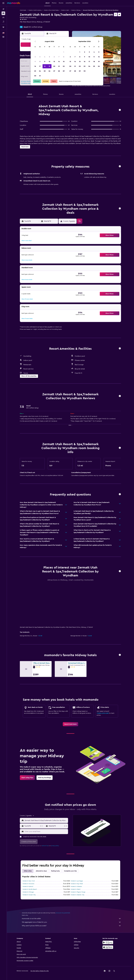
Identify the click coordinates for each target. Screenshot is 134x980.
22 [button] (64, 66)
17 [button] (40, 66)
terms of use (45, 805)
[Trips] (3, 27)
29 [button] (64, 71)
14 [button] (59, 62)
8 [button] (64, 57)
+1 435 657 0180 (26, 24)
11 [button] (45, 62)
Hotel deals (23, 10)
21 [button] (59, 66)
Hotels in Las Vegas (77, 840)
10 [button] (40, 62)
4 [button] (45, 57)
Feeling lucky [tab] (55, 830)
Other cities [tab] (28, 830)
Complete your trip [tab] (70, 830)
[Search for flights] (3, 9)
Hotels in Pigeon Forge (78, 851)
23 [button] (35, 71)
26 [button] (49, 71)
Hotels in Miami (76, 848)
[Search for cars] (3, 17)
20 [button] (54, 66)
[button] (3, 3)
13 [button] (54, 62)
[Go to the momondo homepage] (14, 3)
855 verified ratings (35, 27)
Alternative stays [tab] (41, 830)
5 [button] (49, 57)
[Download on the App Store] (108, 908)
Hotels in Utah (65, 10)
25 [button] (45, 71)
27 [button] (54, 71)
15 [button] (64, 62)
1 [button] (64, 52)
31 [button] (40, 76)
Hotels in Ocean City (29, 854)
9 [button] (35, 62)
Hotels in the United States (51, 10)
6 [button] (54, 57)
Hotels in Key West (77, 843)
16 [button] (35, 66)
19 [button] (49, 66)
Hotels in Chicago (28, 851)
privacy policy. (55, 805)
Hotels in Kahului (28, 846)
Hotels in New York (29, 840)
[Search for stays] (3, 13)
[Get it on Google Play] (108, 904)
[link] (70, 683)
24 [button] (40, 71)
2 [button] (35, 57)
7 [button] (59, 57)
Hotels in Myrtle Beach (30, 848)
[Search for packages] (3, 22)
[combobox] (46, 779)
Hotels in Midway (76, 10)
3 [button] (40, 57)
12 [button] (49, 62)
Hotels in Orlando (76, 846)
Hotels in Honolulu (28, 843)
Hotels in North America (35, 10)
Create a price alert (103, 672)
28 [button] (59, 71)
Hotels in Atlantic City (78, 854)
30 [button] (35, 76)
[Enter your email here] (46, 790)
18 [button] (45, 66)
